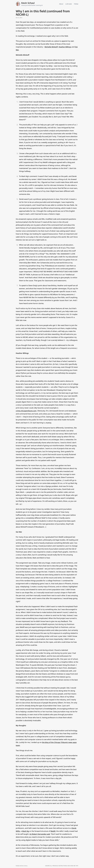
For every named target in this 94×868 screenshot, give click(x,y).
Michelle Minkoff (51, 47)
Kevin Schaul (28, 3)
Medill (53, 831)
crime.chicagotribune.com (26, 411)
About (61, 4)
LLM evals (68, 4)
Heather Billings (65, 47)
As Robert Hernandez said (40, 834)
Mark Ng (26, 831)
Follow (76, 4)
